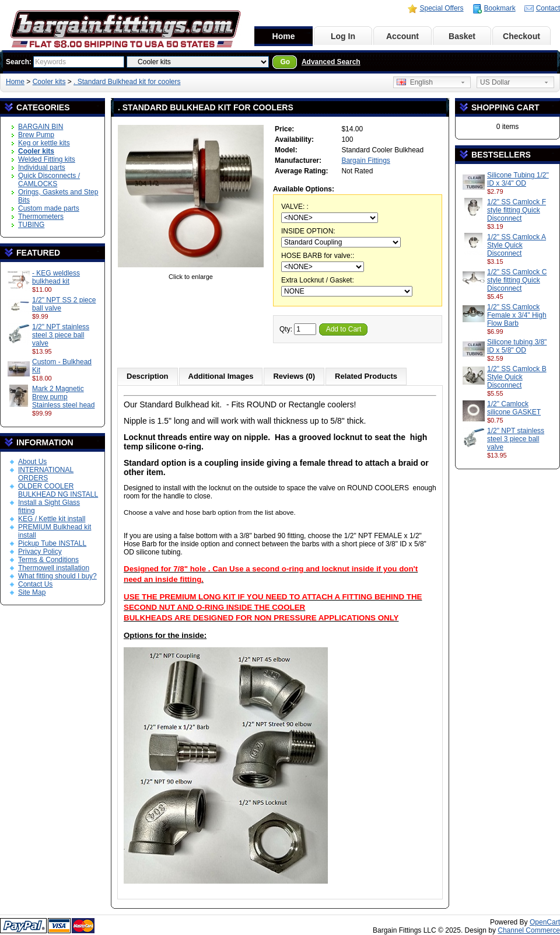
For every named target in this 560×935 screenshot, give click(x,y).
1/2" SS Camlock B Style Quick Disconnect (517, 377)
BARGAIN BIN (41, 127)
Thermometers (41, 217)
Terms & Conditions (48, 560)
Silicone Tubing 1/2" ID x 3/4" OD (518, 179)
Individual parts (42, 168)
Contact (548, 8)
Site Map (32, 592)
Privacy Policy (40, 552)
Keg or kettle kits (44, 143)
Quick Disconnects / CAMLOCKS (49, 180)
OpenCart (545, 922)
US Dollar (495, 82)
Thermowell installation (54, 568)
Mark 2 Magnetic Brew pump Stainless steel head (63, 397)
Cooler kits (49, 82)
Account (402, 36)
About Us (32, 462)
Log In (343, 36)
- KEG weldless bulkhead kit (56, 277)
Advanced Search (331, 62)
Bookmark (500, 8)
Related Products (366, 376)
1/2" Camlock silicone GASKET (514, 408)
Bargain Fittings (365, 161)
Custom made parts (49, 208)
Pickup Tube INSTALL (52, 543)
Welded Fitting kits (47, 159)
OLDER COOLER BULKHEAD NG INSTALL (58, 490)
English (415, 82)
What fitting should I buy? (57, 576)
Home (284, 36)
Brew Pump (36, 135)
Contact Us (35, 584)
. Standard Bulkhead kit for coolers (127, 82)
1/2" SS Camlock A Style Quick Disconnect (517, 245)
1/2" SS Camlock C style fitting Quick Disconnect (517, 280)
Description (148, 376)
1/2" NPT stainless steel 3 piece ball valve (61, 335)
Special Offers (441, 8)
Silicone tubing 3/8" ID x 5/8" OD (517, 346)
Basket (462, 36)
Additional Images (221, 376)
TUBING (31, 225)
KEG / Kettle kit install (52, 519)
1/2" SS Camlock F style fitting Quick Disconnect (517, 210)
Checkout (521, 36)
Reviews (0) (294, 376)
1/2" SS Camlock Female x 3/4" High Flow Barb (517, 315)
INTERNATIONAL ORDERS (46, 474)
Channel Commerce (529, 930)
